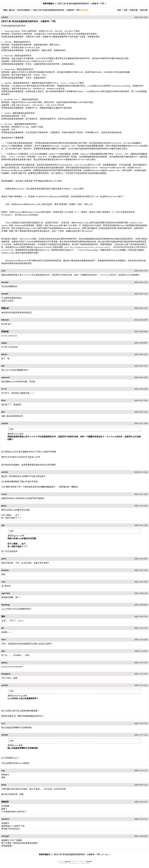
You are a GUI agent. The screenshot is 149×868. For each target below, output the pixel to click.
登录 (119, 10)
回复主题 (134, 10)
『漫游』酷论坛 (8, 10)
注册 (125, 10)
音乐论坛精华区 (24, 10)
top (106, 854)
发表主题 (144, 10)
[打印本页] (84, 10)
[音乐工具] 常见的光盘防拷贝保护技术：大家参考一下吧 (81, 4)
